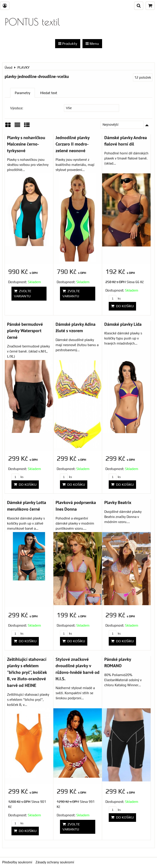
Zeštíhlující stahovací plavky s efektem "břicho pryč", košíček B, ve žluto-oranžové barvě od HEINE (27, 672)
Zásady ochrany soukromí (55, 862)
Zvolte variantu (23, 293)
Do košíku (122, 306)
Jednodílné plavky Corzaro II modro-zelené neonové (73, 144)
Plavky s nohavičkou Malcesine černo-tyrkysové (26, 144)
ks (115, 298)
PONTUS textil (32, 22)
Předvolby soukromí (17, 862)
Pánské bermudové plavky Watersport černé (25, 331)
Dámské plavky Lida (123, 324)
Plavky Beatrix (118, 502)
